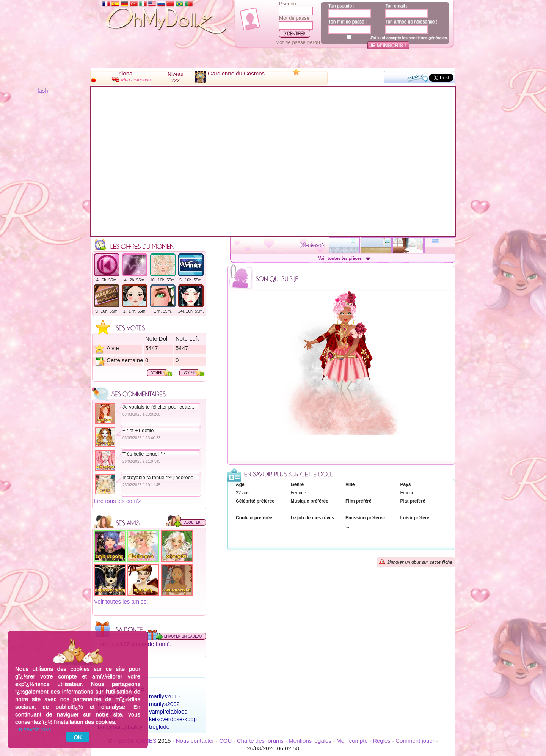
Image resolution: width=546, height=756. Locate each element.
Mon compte (352, 741)
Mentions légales (310, 741)
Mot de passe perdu (298, 42)
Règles (382, 741)
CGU (225, 741)
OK (78, 737)
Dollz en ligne (121, 689)
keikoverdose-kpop (173, 719)
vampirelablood (168, 711)
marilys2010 (164, 696)
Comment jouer (415, 741)
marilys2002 (164, 704)
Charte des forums (260, 741)
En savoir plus (33, 729)
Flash (41, 90)
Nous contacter (195, 741)
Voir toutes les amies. (121, 601)
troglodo (159, 727)
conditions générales (428, 38)
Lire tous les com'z (118, 501)
